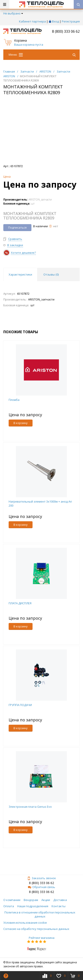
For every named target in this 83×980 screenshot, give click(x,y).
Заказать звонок (42, 878)
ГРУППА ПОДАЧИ (20, 705)
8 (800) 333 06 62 (66, 31)
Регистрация (71, 21)
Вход (55, 21)
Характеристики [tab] (20, 274)
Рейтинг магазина (42, 938)
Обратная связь (41, 887)
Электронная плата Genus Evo (30, 807)
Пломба (14, 400)
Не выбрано (13, 13)
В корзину (21, 423)
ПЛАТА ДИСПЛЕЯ (20, 603)
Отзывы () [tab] (51, 274)
